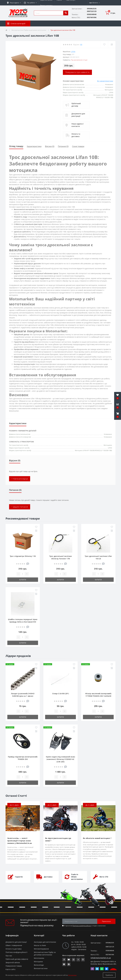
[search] (66, 13)
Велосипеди (39, 965)
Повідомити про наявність (77, 72)
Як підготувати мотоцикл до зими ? (58, 839)
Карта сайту (10, 969)
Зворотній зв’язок (13, 962)
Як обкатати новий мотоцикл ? (97, 838)
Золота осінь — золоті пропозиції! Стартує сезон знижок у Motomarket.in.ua (20, 841)
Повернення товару (14, 966)
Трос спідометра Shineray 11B (23, 556)
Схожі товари (78, 146)
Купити (23, 580)
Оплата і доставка (46, 5)
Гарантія (19, 877)
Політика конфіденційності (82, 926)
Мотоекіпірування (41, 949)
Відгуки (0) (50, 146)
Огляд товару (16, 146)
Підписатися (106, 921)
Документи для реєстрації (78, 115)
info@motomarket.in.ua (101, 958)
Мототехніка (39, 958)
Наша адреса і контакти (78, 125)
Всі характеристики (105, 81)
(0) (81, 45)
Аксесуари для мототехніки (45, 942)
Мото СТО (104, 877)
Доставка (48, 877)
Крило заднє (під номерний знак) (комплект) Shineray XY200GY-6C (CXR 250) (60, 759)
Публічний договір (76, 105)
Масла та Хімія (40, 945)
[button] (30, 3)
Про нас (9, 956)
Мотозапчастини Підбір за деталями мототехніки (29, 30)
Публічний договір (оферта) (17, 959)
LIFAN (73, 52)
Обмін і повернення (14, 945)
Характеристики (34, 146)
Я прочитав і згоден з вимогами (85, 926)
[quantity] (22, 574)
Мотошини (38, 962)
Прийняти (109, 975)
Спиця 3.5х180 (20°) (60, 694)
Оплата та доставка (76, 135)
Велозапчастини (41, 968)
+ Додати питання (20, 507)
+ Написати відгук (20, 479)
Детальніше (72, 975)
